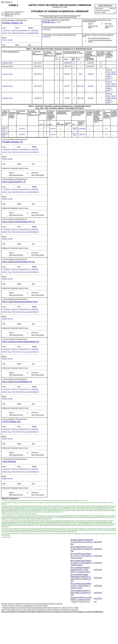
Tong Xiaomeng (9, 461)
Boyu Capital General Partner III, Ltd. (19, 262)
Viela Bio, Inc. (49, 22)
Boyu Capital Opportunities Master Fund (20, 302)
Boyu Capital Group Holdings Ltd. (17, 382)
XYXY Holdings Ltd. (12, 421)
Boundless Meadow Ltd (12, 23)
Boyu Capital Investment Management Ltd (21, 341)
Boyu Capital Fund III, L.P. (14, 182)
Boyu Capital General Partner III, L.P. (19, 222)
